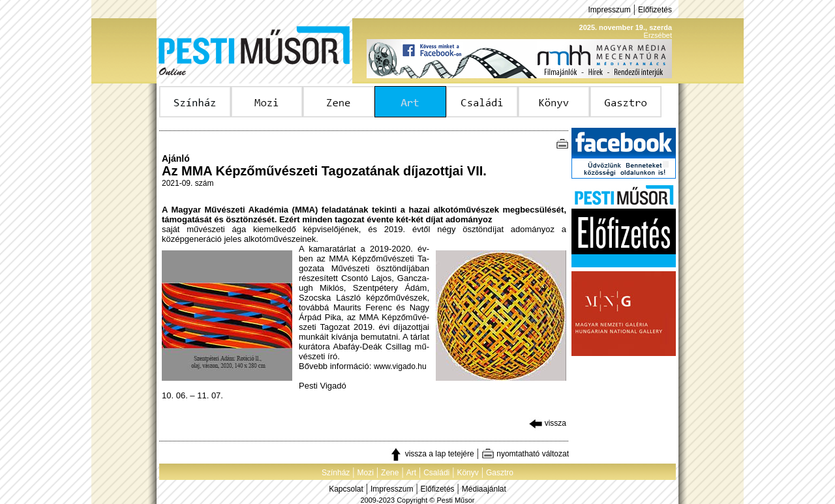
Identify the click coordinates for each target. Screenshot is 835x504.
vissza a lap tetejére (432, 454)
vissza (548, 423)
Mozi (366, 473)
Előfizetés (655, 10)
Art (411, 473)
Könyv (467, 473)
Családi (436, 473)
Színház (336, 473)
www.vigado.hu (400, 366)
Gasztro (500, 473)
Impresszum (609, 10)
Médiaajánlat (484, 489)
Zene (390, 473)
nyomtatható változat (525, 454)
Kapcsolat (346, 489)
